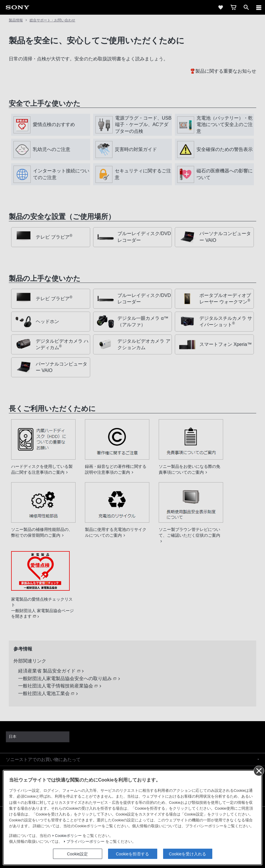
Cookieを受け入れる (188, 89)
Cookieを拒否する (133, 89)
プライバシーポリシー (86, 77)
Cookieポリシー (68, 71)
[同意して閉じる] (259, 6)
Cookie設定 (78, 89)
